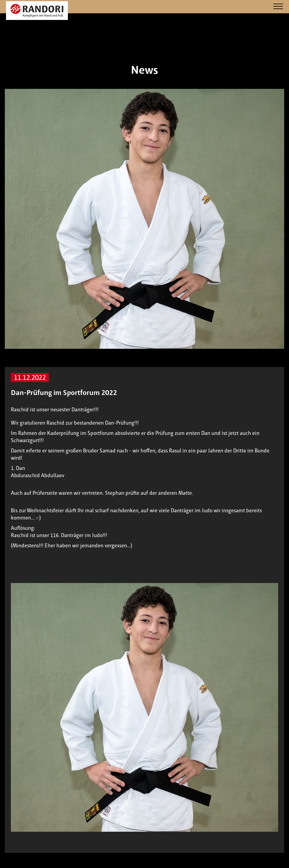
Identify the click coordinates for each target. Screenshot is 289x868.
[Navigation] (278, 7)
